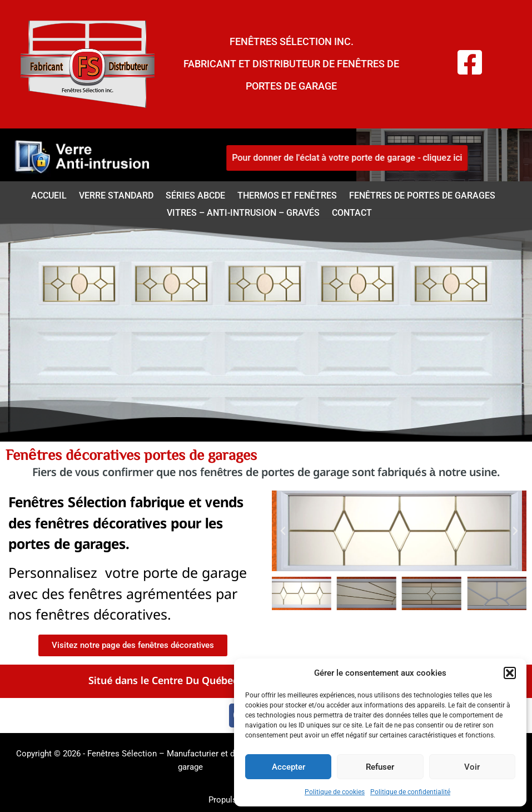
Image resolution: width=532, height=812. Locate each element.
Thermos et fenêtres (287, 195)
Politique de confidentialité (410, 792)
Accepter (289, 767)
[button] (510, 673)
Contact (352, 213)
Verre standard (116, 195)
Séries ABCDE (195, 195)
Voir (472, 767)
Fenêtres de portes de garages (422, 195)
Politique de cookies (335, 792)
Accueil (49, 195)
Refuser (380, 767)
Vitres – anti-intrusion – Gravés (243, 213)
